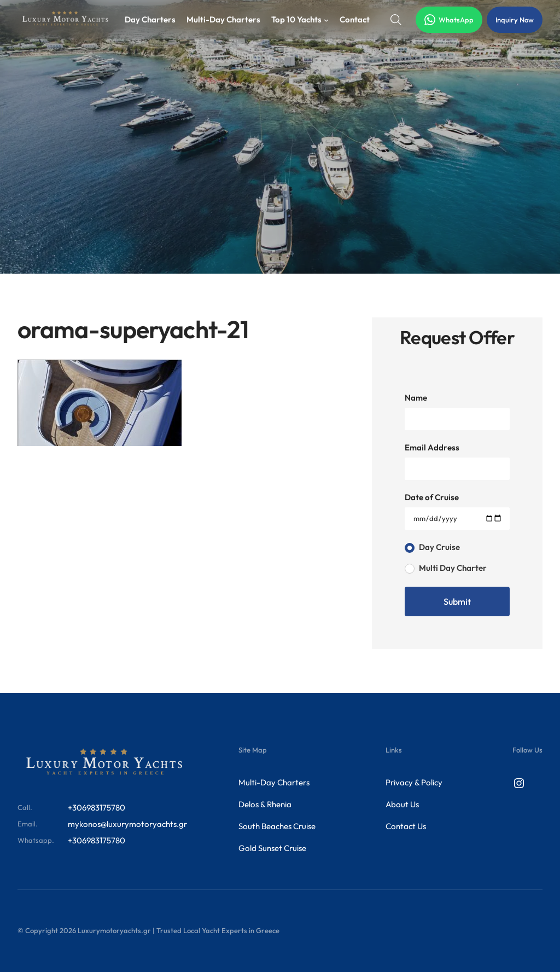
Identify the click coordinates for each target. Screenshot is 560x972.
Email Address (432, 447)
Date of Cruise (432, 497)
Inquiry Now (515, 20)
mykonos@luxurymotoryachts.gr (127, 824)
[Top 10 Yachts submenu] (326, 20)
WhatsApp (449, 20)
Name (416, 398)
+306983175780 (97, 808)
